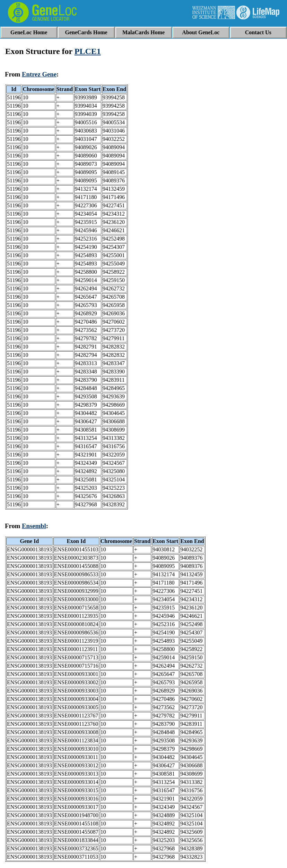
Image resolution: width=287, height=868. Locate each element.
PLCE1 (88, 51)
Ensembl (34, 526)
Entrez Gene (39, 74)
